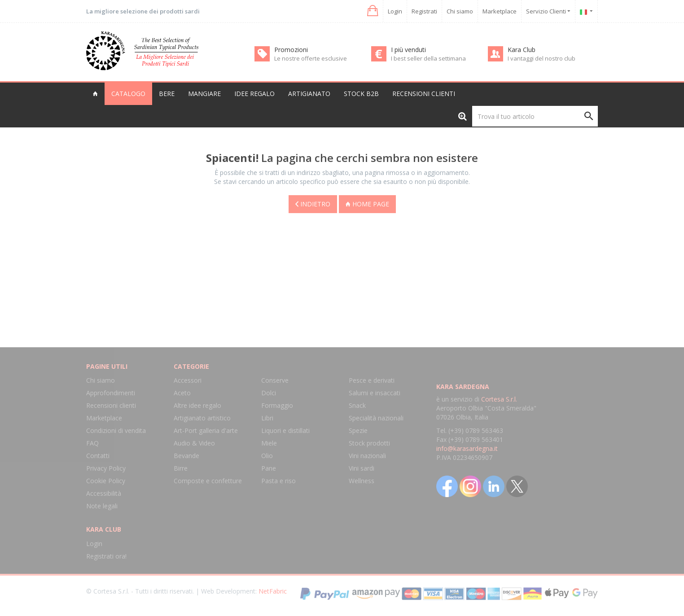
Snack (357, 405)
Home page (367, 204)
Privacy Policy (106, 468)
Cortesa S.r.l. (499, 399)
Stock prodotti (369, 443)
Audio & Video (194, 443)
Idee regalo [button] (254, 94)
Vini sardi (362, 468)
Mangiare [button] (204, 94)
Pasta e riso (278, 481)
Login (395, 11)
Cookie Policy (106, 481)
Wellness (362, 481)
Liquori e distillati (285, 430)
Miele (269, 443)
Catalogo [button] (128, 94)
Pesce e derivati (372, 380)
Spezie (358, 430)
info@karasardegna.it (467, 448)
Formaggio (277, 405)
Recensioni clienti (424, 94)
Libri (267, 418)
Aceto (182, 393)
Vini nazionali (367, 456)
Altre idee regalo (197, 405)
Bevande (186, 456)
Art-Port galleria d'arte (206, 430)
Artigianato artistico (202, 418)
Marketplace (500, 11)
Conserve (275, 380)
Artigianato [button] (309, 94)
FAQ (92, 443)
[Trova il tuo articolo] (535, 116)
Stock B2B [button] (361, 94)
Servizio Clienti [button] (548, 11)
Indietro (313, 204)
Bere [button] (167, 94)
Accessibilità (104, 493)
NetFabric (273, 591)
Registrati (424, 11)
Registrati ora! (106, 556)
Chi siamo (460, 11)
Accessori (188, 380)
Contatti (98, 456)
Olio (267, 456)
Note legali (102, 506)
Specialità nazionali (376, 418)
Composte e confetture (208, 481)
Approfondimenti (111, 393)
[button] (372, 11)
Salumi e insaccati (375, 393)
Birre (181, 468)
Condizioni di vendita (116, 430)
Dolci (269, 393)
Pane (269, 468)
